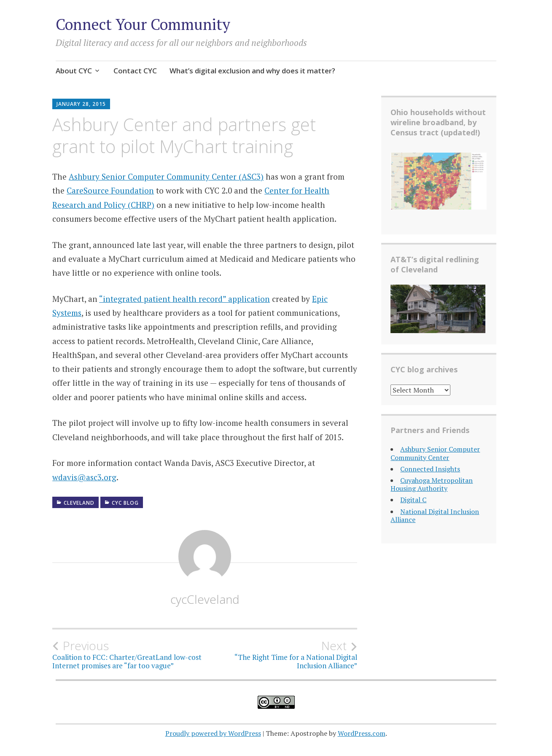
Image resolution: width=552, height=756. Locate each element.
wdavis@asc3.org (84, 477)
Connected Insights (430, 469)
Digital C (413, 500)
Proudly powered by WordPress (213, 733)
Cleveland (79, 503)
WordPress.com (362, 733)
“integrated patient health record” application (184, 299)
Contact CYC (135, 71)
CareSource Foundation (110, 190)
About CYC (74, 71)
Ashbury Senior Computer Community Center (435, 453)
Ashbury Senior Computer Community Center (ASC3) (166, 176)
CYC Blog (125, 503)
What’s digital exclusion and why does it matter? (252, 71)
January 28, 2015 (81, 104)
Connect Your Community (143, 24)
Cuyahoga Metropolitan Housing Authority (432, 484)
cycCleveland (205, 599)
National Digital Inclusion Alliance (435, 515)
